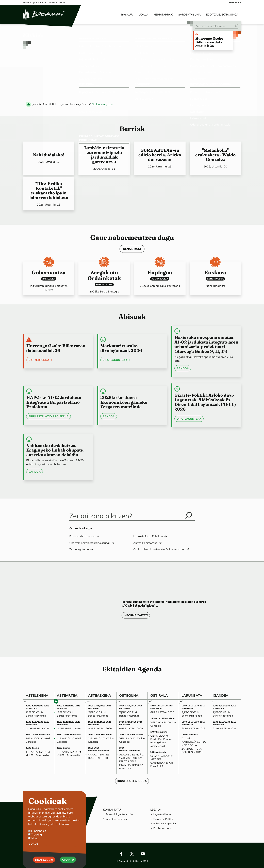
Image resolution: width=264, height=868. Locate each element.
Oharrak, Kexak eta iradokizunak (90, 543)
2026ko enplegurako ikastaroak (160, 286)
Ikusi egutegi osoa (132, 781)
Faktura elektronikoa (82, 536)
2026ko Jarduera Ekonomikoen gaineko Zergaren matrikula (124, 402)
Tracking (37, 835)
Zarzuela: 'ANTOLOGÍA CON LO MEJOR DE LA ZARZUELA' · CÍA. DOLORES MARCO (194, 745)
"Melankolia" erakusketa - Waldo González (215, 155)
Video (35, 838)
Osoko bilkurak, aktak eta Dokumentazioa (159, 549)
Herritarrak (163, 14)
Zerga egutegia (79, 549)
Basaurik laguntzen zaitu (119, 814)
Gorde (33, 844)
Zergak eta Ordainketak (104, 275)
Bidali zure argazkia (102, 104)
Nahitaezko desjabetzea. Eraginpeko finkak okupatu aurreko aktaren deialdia (55, 450)
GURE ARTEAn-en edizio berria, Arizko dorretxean (160, 155)
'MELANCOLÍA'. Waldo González (38, 740)
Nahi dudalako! (49, 155)
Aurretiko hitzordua (145, 543)
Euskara (215, 272)
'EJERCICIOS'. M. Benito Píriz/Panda (36, 714)
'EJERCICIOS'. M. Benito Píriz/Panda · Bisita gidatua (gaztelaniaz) (161, 741)
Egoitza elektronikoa (222, 14)
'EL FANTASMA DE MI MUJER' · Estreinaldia (38, 754)
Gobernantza (49, 272)
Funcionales (39, 831)
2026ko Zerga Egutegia (104, 291)
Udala (144, 14)
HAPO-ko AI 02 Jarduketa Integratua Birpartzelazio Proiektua (54, 402)
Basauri (127, 14)
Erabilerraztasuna (163, 828)
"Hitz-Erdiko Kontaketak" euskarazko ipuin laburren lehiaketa (49, 191)
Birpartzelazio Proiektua (48, 416)
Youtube (143, 854)
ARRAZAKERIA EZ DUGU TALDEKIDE (99, 756)
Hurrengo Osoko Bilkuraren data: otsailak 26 (209, 42)
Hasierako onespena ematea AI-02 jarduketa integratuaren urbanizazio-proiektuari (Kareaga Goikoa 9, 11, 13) (206, 344)
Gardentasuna (189, 14)
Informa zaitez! (136, 615)
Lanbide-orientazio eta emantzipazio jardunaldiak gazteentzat (104, 155)
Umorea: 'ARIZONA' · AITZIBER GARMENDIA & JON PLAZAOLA (162, 761)
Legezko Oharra (162, 814)
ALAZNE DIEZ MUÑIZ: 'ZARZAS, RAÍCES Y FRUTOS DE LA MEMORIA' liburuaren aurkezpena (132, 761)
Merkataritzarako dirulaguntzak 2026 (121, 348)
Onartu (68, 860)
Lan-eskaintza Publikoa (148, 536)
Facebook (121, 854)
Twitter (132, 854)
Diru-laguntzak (115, 360)
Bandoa (183, 368)
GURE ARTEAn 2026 (38, 728)
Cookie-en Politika (163, 819)
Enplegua (160, 272)
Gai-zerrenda (39, 360)
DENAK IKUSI (132, 249)
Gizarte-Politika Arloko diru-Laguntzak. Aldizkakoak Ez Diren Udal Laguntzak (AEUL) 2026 (205, 402)
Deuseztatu (44, 860)
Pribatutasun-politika (165, 824)
